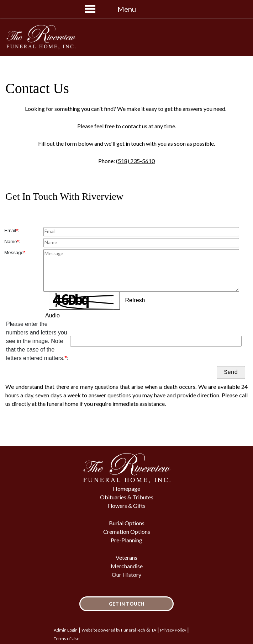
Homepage (126, 489)
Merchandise (127, 566)
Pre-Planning (126, 540)
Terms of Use (67, 638)
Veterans (126, 557)
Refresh (135, 300)
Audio (52, 315)
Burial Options (127, 523)
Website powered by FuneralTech (113, 630)
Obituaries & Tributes (127, 497)
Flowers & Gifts (126, 506)
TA (154, 630)
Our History (126, 575)
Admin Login (66, 630)
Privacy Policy (173, 630)
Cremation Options (127, 532)
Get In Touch (126, 604)
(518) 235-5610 (135, 161)
